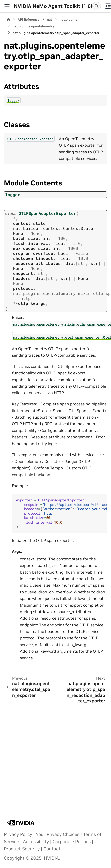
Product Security (22, 849)
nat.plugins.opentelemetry (33, 26)
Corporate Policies (72, 842)
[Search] (97, 6)
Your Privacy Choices (58, 834)
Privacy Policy (18, 834)
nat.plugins (69, 19)
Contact (52, 849)
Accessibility (36, 842)
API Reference (29, 19)
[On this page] (108, 6)
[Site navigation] (7, 6)
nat (50, 19)
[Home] (8, 19)
